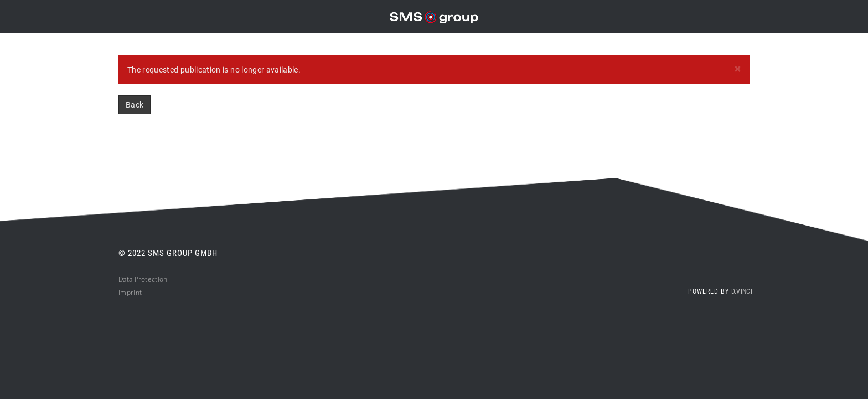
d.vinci (742, 291)
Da (123, 279)
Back (135, 105)
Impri (127, 292)
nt (139, 292)
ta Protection (147, 279)
